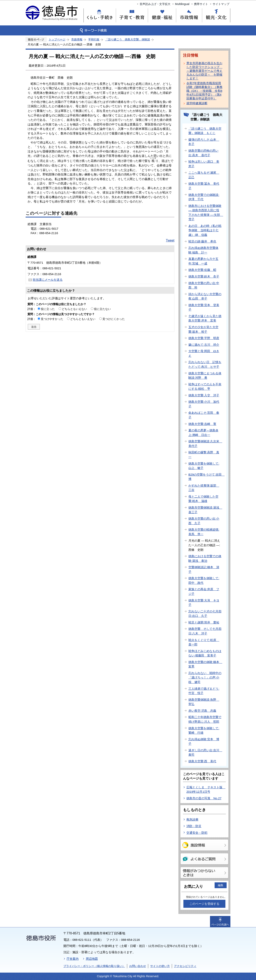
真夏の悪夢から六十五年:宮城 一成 (203, 261)
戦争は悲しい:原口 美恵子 (204, 164)
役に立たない (102, 309)
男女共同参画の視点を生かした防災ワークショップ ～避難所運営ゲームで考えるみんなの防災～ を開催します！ (204, 71)
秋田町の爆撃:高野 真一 (204, 455)
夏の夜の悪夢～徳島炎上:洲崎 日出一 (203, 433)
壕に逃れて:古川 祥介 (204, 345)
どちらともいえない (74, 309)
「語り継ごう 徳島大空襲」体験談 (128, 39)
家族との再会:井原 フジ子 (204, 591)
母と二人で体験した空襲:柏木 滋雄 (203, 499)
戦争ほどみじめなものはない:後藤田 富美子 (205, 653)
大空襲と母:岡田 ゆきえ (204, 353)
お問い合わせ (138, 966)
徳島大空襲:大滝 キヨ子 (204, 603)
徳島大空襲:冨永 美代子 (204, 186)
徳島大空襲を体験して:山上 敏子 (204, 466)
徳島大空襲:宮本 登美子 (204, 307)
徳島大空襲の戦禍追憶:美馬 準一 (204, 532)
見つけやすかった (52, 319)
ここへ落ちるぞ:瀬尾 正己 (204, 175)
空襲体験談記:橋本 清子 (204, 569)
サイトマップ (221, 4)
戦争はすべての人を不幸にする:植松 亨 (205, 387)
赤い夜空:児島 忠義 (202, 711)
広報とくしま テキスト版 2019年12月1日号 (206, 790)
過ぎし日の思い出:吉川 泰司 (205, 753)
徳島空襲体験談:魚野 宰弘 (204, 702)
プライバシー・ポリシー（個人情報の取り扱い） (94, 966)
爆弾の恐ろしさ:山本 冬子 (204, 142)
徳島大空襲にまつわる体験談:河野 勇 (205, 376)
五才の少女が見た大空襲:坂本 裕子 (203, 329)
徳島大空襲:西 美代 (202, 761)
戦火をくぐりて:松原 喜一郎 (204, 642)
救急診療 (192, 819)
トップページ (57, 39)
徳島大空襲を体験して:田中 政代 (204, 580)
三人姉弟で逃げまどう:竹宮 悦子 (204, 691)
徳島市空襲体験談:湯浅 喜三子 (205, 510)
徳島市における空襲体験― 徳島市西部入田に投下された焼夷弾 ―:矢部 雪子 (206, 213)
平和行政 (94, 39)
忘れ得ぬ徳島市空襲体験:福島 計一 (203, 250)
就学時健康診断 (197, 103)
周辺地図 (92, 959)
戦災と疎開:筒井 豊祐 (204, 622)
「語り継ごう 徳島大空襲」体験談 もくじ (205, 131)
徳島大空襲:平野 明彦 (204, 338)
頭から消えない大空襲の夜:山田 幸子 (205, 296)
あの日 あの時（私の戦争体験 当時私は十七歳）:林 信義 (205, 230)
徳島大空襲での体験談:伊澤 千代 (204, 197)
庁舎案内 (73, 959)
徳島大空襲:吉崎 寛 (202, 424)
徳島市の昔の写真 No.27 (204, 798)
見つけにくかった (114, 319)
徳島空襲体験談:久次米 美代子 (205, 444)
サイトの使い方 (160, 966)
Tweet (170, 240)
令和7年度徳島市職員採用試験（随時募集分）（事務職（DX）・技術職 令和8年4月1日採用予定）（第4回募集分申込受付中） (204, 91)
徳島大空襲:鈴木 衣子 (204, 276)
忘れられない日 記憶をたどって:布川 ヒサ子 (205, 364)
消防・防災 (194, 826)
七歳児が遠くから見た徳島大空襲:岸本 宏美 (205, 318)
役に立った (48, 309)
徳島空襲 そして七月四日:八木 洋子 (205, 631)
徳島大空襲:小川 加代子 (204, 404)
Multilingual (182, 4)
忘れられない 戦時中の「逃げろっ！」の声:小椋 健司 (205, 677)
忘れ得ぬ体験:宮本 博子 (204, 742)
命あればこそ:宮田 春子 (204, 415)
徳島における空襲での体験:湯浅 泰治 (205, 558)
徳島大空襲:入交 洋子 (204, 395)
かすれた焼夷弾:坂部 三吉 (204, 488)
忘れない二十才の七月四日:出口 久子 (205, 614)
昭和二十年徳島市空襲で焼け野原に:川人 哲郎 (205, 719)
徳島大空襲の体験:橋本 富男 (205, 664)
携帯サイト (201, 4)
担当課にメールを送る (48, 280)
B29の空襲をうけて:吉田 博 (206, 477)
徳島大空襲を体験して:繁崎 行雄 (204, 730)
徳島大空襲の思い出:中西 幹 (204, 285)
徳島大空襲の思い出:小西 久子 (204, 521)
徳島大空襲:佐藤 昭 (202, 270)
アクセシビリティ (185, 966)
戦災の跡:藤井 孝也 (202, 241)
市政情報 (77, 39)
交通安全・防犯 (197, 833)
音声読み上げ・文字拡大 (155, 4)
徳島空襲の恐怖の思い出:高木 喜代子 (203, 153)
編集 (221, 885)
